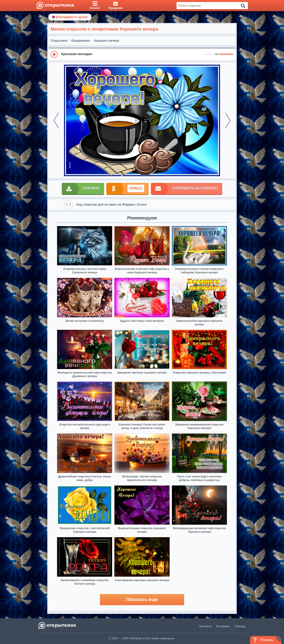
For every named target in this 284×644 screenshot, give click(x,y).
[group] (142, 54)
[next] (228, 120)
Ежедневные (81, 41)
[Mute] (217, 54)
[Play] (54, 54)
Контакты (206, 626)
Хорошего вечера (106, 41)
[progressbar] (226, 54)
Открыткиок (59, 41)
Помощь (240, 626)
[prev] (56, 120)
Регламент (223, 626)
